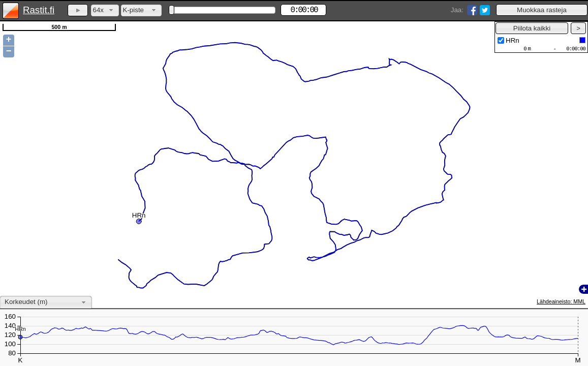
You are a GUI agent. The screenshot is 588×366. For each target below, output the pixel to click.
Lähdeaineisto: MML (561, 301)
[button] (542, 10)
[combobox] (105, 10)
